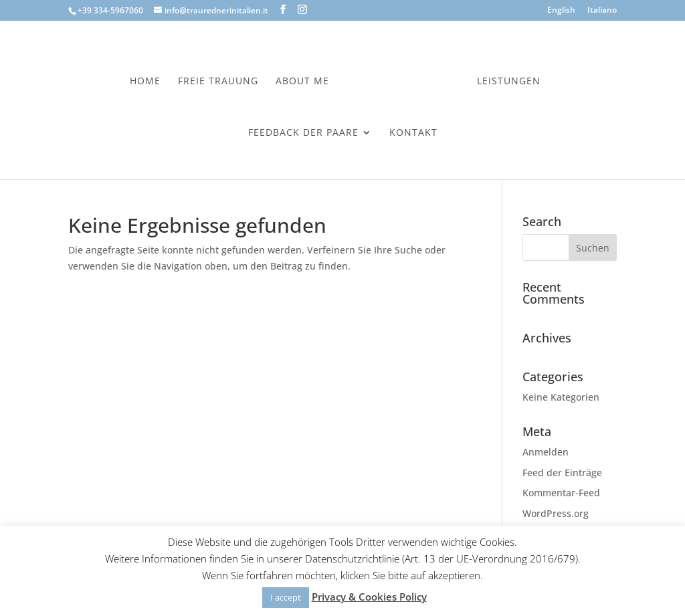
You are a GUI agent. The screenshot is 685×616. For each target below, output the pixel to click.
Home (149, 79)
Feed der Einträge (562, 473)
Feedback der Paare (303, 130)
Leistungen (505, 79)
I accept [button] (286, 597)
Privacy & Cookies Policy (369, 597)
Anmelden (546, 452)
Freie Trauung (221, 79)
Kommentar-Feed (561, 493)
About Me (306, 79)
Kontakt (413, 130)
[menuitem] (561, 13)
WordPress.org (556, 513)
